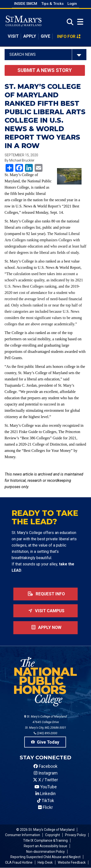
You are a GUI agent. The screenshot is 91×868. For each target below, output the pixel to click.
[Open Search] (69, 22)
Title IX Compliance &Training (45, 840)
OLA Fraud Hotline (19, 862)
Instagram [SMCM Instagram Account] (46, 773)
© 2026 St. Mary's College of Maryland (45, 830)
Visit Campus (45, 611)
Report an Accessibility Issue (45, 846)
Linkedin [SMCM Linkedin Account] (45, 794)
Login (72, 4)
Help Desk (45, 862)
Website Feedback (72, 862)
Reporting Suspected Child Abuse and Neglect (45, 857)
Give (45, 36)
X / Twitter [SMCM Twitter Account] (45, 780)
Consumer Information (23, 835)
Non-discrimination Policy (45, 852)
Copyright (53, 835)
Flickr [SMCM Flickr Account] (45, 807)
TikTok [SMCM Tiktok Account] (46, 801)
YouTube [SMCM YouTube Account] (46, 787)
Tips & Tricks (52, 4)
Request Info (45, 594)
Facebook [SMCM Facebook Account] (45, 766)
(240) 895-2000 (45, 733)
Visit (13, 36)
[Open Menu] (80, 22)
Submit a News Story (45, 70)
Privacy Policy (75, 835)
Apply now (45, 627)
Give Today (45, 742)
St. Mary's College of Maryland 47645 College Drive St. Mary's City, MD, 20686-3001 (45, 722)
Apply (30, 36)
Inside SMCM (26, 4)
